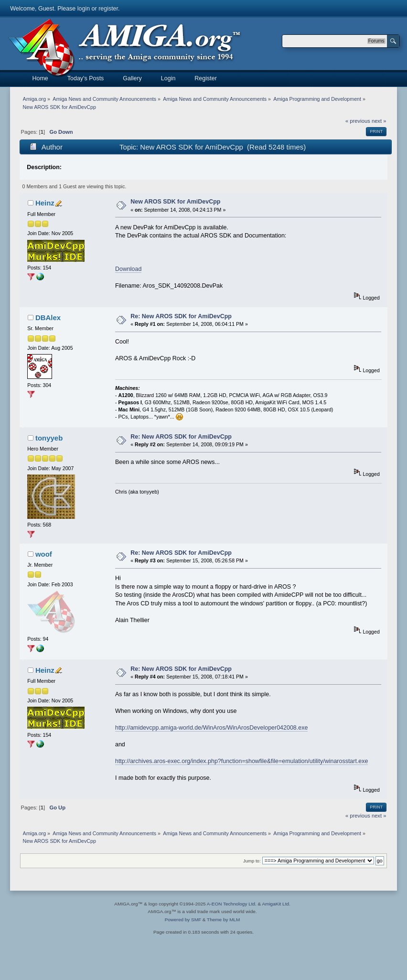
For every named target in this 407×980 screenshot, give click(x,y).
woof (44, 554)
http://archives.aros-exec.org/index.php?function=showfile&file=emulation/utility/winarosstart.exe (242, 761)
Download (128, 269)
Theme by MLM (223, 920)
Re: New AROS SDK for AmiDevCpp (181, 316)
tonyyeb (49, 438)
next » (379, 121)
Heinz (45, 203)
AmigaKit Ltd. (276, 904)
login (84, 9)
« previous (358, 121)
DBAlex (48, 318)
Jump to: (252, 861)
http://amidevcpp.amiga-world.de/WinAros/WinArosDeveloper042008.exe (211, 728)
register (108, 9)
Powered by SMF (183, 920)
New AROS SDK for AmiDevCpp (175, 202)
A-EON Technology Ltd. (232, 904)
